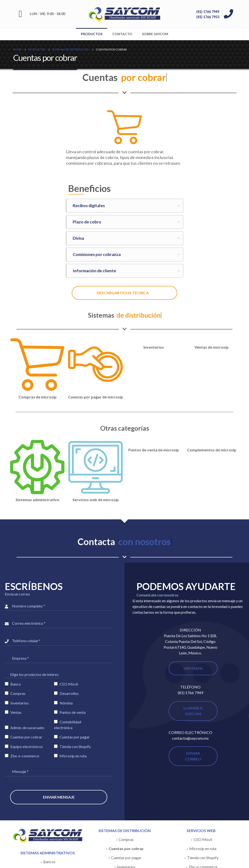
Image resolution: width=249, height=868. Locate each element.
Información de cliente (94, 271)
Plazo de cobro (87, 222)
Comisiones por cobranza (97, 254)
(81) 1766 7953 (208, 17)
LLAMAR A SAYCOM (193, 711)
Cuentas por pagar (126, 858)
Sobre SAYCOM (155, 34)
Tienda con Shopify (203, 858)
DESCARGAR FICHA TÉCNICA (123, 293)
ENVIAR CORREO (193, 756)
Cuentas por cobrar (126, 848)
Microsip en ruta (203, 848)
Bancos (49, 862)
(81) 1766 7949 (208, 12)
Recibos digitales (89, 206)
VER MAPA (193, 668)
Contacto (122, 34)
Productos (92, 34)
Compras (126, 839)
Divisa (78, 238)
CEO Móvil (203, 839)
